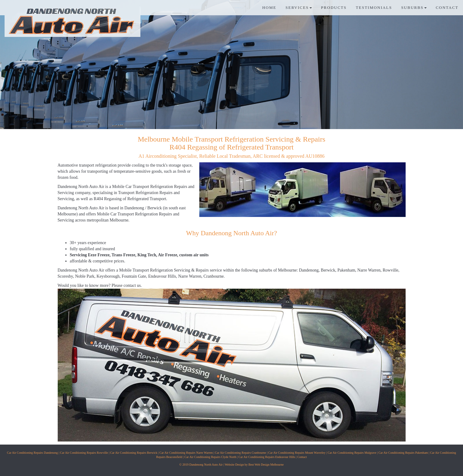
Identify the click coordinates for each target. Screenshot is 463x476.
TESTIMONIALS (374, 7)
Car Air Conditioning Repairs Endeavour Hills (267, 457)
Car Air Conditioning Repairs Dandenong (33, 453)
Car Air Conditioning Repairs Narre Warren (186, 453)
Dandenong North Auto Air (81, 187)
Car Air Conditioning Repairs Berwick (134, 453)
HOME (269, 7)
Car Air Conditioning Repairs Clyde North (210, 457)
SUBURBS (414, 7)
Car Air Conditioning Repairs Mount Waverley (297, 453)
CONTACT (447, 7)
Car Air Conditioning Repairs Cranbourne (241, 453)
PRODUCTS (334, 7)
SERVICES (298, 7)
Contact (302, 457)
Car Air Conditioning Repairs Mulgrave (352, 453)
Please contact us (126, 285)
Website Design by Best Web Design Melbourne (254, 465)
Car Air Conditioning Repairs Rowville (84, 453)
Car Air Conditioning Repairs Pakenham (403, 453)
